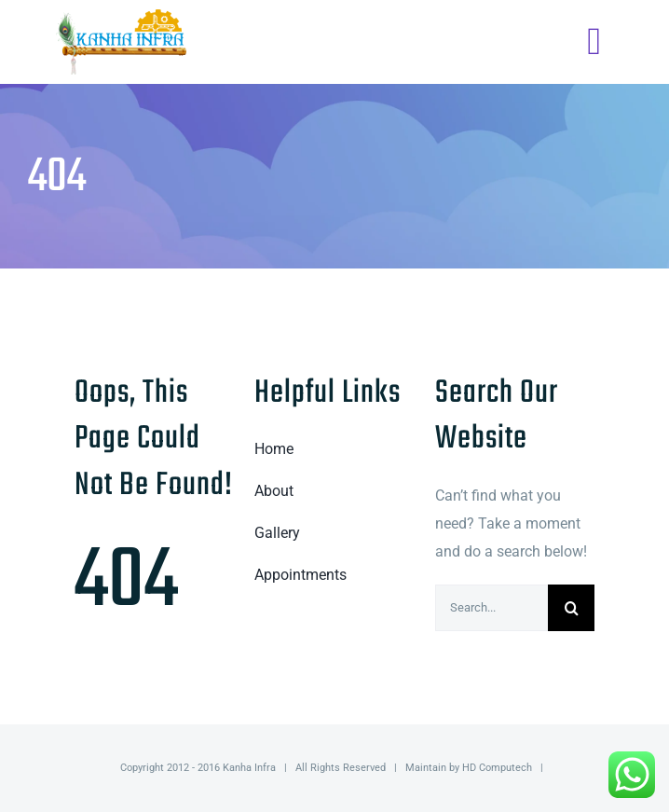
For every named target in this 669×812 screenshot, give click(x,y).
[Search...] (492, 608)
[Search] (571, 608)
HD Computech (497, 768)
